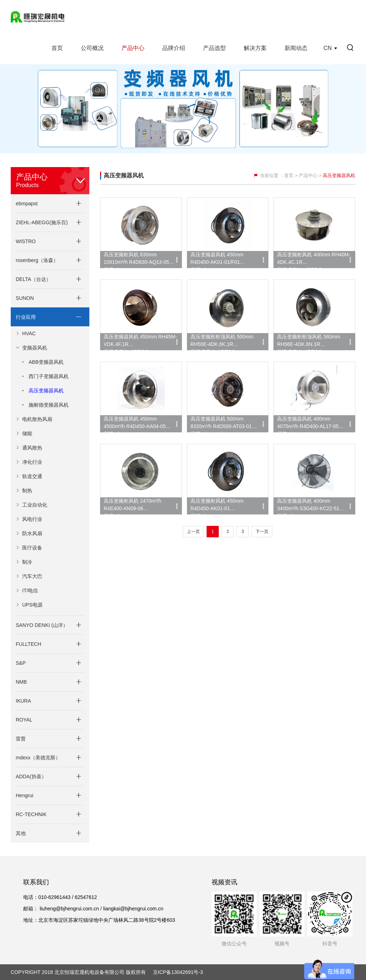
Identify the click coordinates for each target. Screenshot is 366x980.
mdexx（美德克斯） (38, 758)
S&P (21, 663)
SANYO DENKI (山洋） (42, 625)
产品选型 (214, 48)
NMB (21, 682)
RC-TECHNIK (31, 814)
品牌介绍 (174, 48)
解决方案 (255, 48)
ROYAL (24, 720)
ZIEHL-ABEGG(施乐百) (42, 222)
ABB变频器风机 (46, 362)
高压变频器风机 (46, 391)
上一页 (193, 532)
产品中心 (133, 48)
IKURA (23, 701)
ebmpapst (27, 203)
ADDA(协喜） (31, 777)
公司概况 (92, 48)
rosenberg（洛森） (37, 260)
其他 (21, 833)
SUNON (25, 298)
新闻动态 (296, 48)
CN (328, 48)
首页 (57, 48)
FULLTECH (28, 644)
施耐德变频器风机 (49, 405)
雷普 (21, 739)
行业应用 (26, 317)
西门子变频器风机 (49, 376)
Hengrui (24, 795)
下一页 (262, 532)
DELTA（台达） (33, 279)
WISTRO (26, 241)
